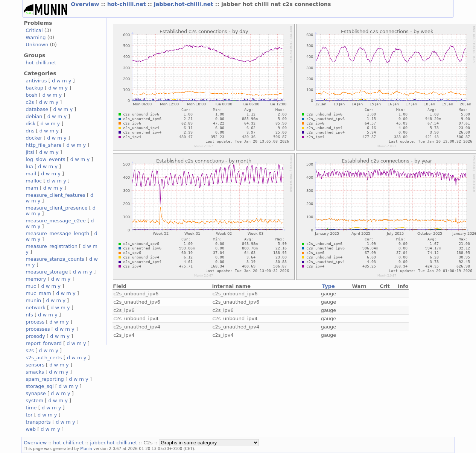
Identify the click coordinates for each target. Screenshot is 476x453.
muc (31, 286)
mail (31, 174)
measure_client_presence (56, 208)
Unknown (37, 45)
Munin (86, 448)
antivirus (36, 81)
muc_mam (38, 293)
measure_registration (52, 246)
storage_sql (40, 386)
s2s (30, 350)
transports (38, 422)
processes (38, 329)
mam (32, 188)
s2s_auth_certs (44, 358)
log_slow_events (45, 159)
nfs (29, 315)
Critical (34, 30)
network (36, 308)
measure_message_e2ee (56, 221)
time (31, 408)
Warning (36, 37)
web (31, 429)
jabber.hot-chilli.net (185, 4)
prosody (35, 336)
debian (34, 116)
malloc (34, 181)
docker (34, 138)
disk (30, 124)
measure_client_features (56, 195)
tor (29, 415)
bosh (31, 95)
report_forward (44, 343)
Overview (86, 4)
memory (36, 279)
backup (34, 88)
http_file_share (43, 145)
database (37, 109)
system (34, 401)
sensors (35, 365)
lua (29, 166)
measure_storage (47, 272)
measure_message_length (57, 233)
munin (33, 300)
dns (30, 131)
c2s (30, 102)
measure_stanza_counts (55, 259)
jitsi (30, 152)
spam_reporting (45, 379)
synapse (36, 393)
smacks (35, 372)
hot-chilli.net (128, 4)
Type (328, 286)
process (35, 322)
